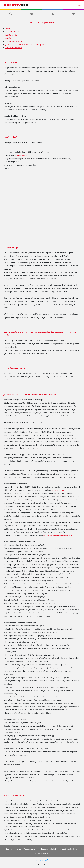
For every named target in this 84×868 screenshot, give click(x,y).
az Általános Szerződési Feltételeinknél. (58, 535)
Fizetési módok (11, 28)
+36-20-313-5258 (21, 155)
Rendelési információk (14, 48)
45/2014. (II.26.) (58, 490)
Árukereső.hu (42, 865)
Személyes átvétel (12, 32)
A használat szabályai (48, 849)
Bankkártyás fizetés (42, 853)
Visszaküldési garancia (14, 41)
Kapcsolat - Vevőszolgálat (68, 849)
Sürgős (8, 38)
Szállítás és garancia (14, 849)
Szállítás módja (11, 35)
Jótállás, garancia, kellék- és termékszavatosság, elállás (26, 44)
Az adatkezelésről (30, 849)
